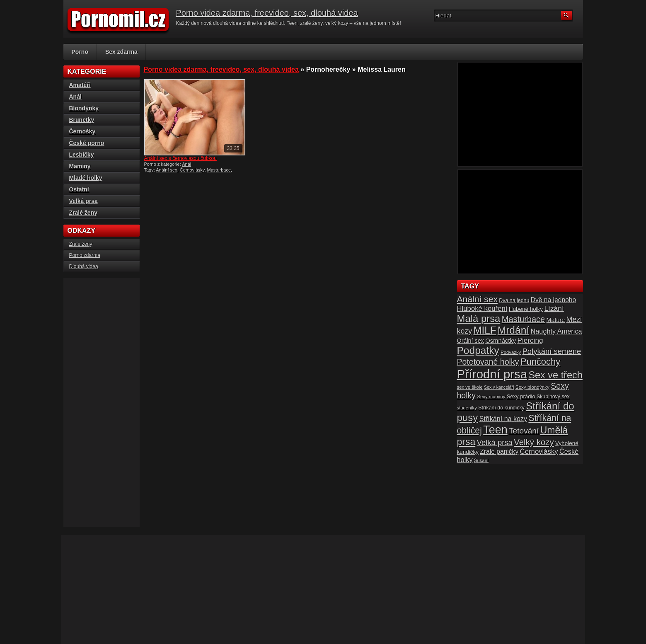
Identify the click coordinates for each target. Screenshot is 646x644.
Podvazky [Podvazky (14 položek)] (511, 352)
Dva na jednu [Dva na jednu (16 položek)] (514, 300)
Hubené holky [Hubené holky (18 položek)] (526, 309)
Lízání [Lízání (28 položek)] (554, 308)
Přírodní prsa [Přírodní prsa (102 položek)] (492, 374)
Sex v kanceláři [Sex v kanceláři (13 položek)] (499, 387)
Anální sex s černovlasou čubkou (180, 158)
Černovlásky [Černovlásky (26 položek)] (539, 452)
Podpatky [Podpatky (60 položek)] (478, 350)
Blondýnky (84, 108)
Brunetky (82, 120)
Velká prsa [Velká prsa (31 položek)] (495, 442)
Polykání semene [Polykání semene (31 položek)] (552, 351)
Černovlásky (192, 170)
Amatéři (80, 85)
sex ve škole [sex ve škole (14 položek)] (470, 387)
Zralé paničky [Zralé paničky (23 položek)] (499, 452)
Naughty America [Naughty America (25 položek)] (556, 331)
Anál (186, 164)
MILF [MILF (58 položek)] (485, 330)
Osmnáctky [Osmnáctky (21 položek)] (501, 341)
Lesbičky (82, 155)
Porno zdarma (85, 255)
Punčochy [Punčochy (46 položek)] (540, 362)
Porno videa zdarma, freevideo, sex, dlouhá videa (267, 13)
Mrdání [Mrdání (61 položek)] (513, 330)
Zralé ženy (83, 213)
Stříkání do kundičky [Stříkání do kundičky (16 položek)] (501, 408)
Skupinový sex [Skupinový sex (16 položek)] (553, 397)
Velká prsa (83, 201)
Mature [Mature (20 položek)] (556, 320)
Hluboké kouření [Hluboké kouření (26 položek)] (482, 309)
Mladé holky (86, 178)
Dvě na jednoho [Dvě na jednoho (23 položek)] (554, 300)
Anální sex (166, 170)
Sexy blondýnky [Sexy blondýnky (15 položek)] (532, 387)
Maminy (80, 166)
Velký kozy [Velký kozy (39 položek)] (534, 442)
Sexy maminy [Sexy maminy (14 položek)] (491, 397)
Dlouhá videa (84, 266)
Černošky (82, 131)
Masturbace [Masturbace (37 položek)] (524, 319)
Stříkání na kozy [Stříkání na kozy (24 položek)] (503, 419)
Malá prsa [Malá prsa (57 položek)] (479, 318)
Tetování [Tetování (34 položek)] (524, 431)
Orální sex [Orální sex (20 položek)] (471, 341)
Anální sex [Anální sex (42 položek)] (477, 299)
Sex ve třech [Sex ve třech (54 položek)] (555, 375)
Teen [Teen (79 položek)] (495, 430)
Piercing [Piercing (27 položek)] (530, 340)
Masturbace (219, 170)
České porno (87, 143)
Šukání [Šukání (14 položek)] (481, 460)
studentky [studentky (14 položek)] (467, 408)
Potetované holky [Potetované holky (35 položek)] (488, 362)
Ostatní (79, 189)
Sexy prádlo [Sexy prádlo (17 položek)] (521, 396)
